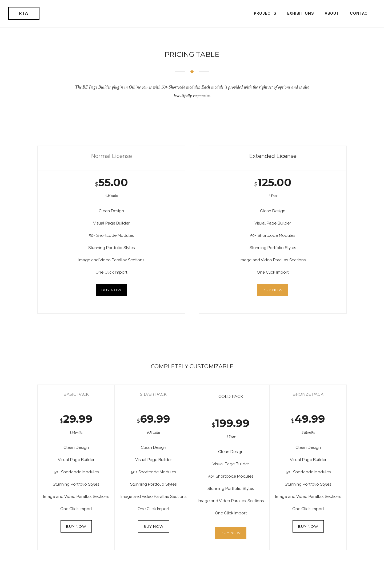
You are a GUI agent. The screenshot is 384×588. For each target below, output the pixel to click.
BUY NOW (111, 290)
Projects (265, 13)
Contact (360, 13)
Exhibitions (301, 13)
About (332, 13)
